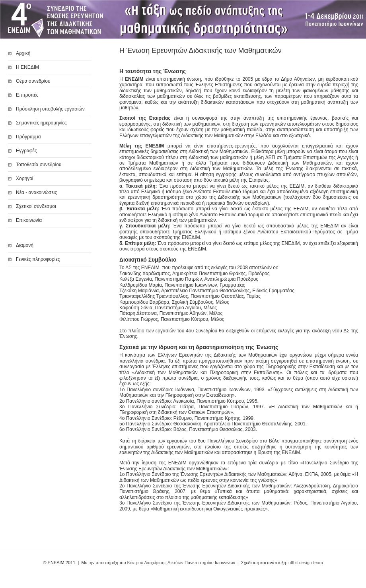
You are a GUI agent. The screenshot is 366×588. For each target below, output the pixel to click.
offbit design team (306, 563)
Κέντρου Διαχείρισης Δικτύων (155, 563)
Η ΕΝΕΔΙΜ (27, 67)
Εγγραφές (26, 151)
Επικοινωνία (29, 220)
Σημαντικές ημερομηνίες (41, 123)
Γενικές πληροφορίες (38, 259)
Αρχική (23, 53)
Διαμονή (25, 245)
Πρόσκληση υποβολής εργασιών (50, 109)
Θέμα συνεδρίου (33, 81)
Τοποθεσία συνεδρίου (39, 165)
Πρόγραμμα (28, 137)
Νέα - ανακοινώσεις (36, 192)
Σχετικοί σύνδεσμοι (36, 206)
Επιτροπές (27, 95)
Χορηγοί (25, 179)
